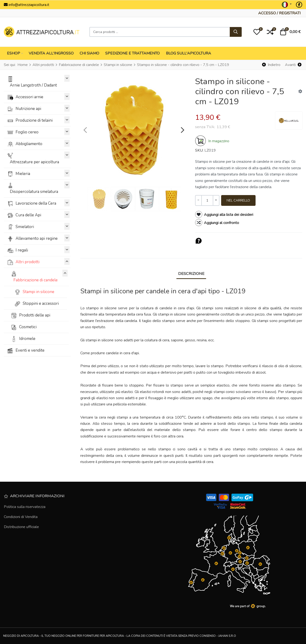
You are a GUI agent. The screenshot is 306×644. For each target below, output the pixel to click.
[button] (257, 32)
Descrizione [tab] (191, 274)
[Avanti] (293, 65)
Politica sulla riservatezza (25, 507)
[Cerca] (236, 32)
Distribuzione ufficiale (21, 527)
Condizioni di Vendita (21, 517)
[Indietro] (271, 65)
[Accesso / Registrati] (279, 13)
